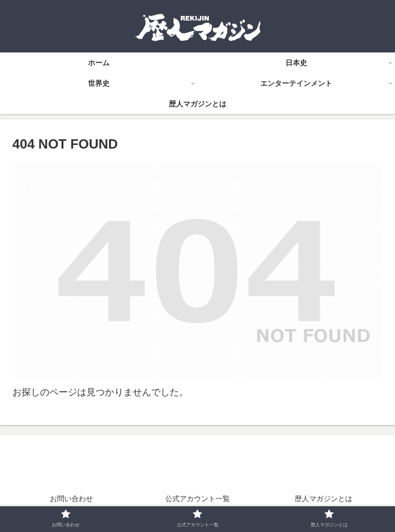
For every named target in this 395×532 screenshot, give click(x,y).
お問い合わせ (71, 499)
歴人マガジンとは (324, 499)
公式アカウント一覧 (197, 499)
